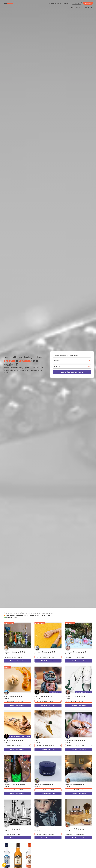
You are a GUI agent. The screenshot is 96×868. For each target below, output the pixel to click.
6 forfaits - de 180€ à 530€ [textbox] (14, 834)
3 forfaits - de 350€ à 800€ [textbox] (45, 746)
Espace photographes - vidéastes (58, 3)
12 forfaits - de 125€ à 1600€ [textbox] (75, 701)
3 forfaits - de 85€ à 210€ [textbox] (13, 746)
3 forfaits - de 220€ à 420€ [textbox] (75, 746)
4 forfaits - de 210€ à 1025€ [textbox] (14, 790)
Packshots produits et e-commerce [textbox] (66, 355)
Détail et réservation (17, 661)
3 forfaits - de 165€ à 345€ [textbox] (75, 834)
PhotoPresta (8, 613)
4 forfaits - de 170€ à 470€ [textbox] (75, 790)
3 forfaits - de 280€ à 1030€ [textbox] (45, 790)
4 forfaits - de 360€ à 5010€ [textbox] (14, 701)
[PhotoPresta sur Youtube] (89, 8)
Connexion (77, 3)
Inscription (88, 3)
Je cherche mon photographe (72, 372)
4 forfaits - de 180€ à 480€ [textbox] (14, 657)
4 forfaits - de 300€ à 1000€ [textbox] (45, 701)
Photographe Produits (22, 613)
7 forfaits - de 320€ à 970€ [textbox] (45, 657)
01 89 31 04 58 (76, 8)
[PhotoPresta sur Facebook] (84, 8)
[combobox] (72, 355)
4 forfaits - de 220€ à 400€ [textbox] (45, 834)
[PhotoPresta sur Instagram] (86, 8)
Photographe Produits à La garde (42, 613)
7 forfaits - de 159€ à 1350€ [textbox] (75, 657)
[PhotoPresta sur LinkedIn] (91, 8)
